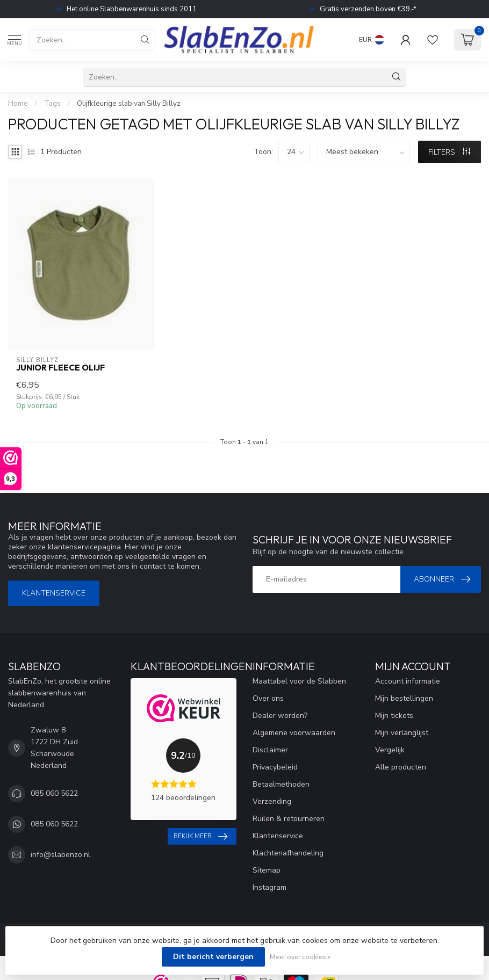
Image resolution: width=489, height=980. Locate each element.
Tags (52, 104)
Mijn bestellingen (404, 698)
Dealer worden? (280, 716)
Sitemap (267, 870)
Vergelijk (390, 750)
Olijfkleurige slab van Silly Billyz (129, 104)
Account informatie (408, 681)
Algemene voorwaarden (294, 733)
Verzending (272, 801)
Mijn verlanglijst (402, 733)
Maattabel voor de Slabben (299, 681)
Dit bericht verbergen (213, 957)
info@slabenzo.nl (60, 855)
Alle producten (401, 767)
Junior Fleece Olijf (60, 368)
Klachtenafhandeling (288, 853)
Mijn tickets (394, 716)
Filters (449, 152)
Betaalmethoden (281, 784)
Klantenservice (54, 593)
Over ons (268, 698)
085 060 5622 (54, 793)
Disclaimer (270, 750)
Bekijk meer (200, 837)
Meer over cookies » (300, 957)
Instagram (269, 887)
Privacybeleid (275, 767)
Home (18, 104)
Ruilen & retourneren (289, 819)
